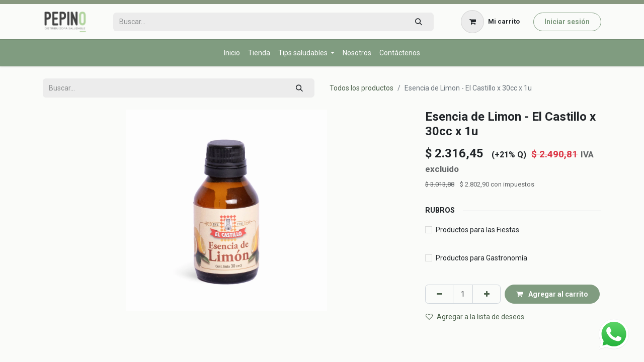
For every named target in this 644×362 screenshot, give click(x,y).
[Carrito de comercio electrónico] (491, 22)
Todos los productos (361, 88)
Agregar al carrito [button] (552, 294)
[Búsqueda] (418, 22)
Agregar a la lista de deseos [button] (475, 317)
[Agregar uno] (487, 294)
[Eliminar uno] (439, 294)
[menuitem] (232, 53)
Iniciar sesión (567, 22)
